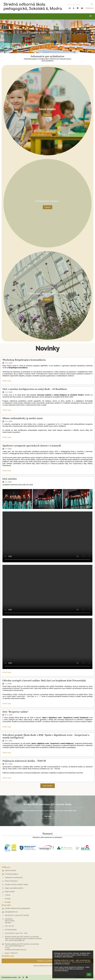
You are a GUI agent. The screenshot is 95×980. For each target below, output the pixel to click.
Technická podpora (12, 874)
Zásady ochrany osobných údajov (17, 884)
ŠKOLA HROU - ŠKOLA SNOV (48, 32)
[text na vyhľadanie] (80, 5)
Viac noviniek (48, 786)
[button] (82, 8)
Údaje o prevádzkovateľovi (14, 888)
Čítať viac (48, 38)
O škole (8, 895)
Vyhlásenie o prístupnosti (14, 877)
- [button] (74, 8)
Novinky (8, 902)
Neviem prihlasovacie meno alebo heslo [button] (47, 966)
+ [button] (70, 8)
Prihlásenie (89, 8)
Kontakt (8, 899)
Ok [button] (89, 975)
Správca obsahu (11, 870)
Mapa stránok (10, 892)
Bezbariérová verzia (9, 977)
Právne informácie (11, 881)
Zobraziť (48, 115)
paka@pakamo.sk (11, 912)
